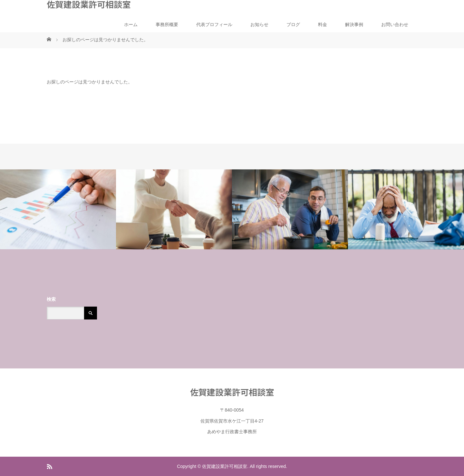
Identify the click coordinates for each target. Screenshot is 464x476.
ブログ (293, 24)
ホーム (131, 24)
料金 (323, 24)
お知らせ (259, 24)
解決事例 (354, 24)
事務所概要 (167, 24)
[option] (58, 209)
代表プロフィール (214, 24)
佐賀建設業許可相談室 (89, 4)
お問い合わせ (395, 24)
